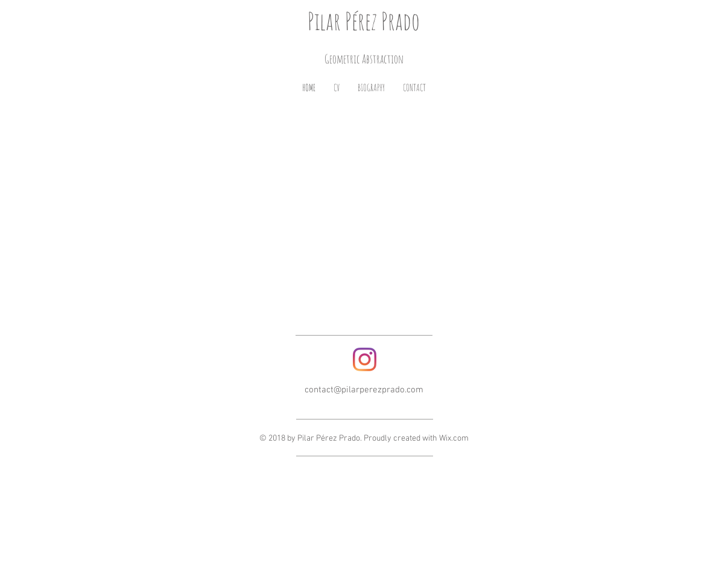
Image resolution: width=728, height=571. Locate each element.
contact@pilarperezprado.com (364, 390)
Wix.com (454, 439)
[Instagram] (365, 359)
